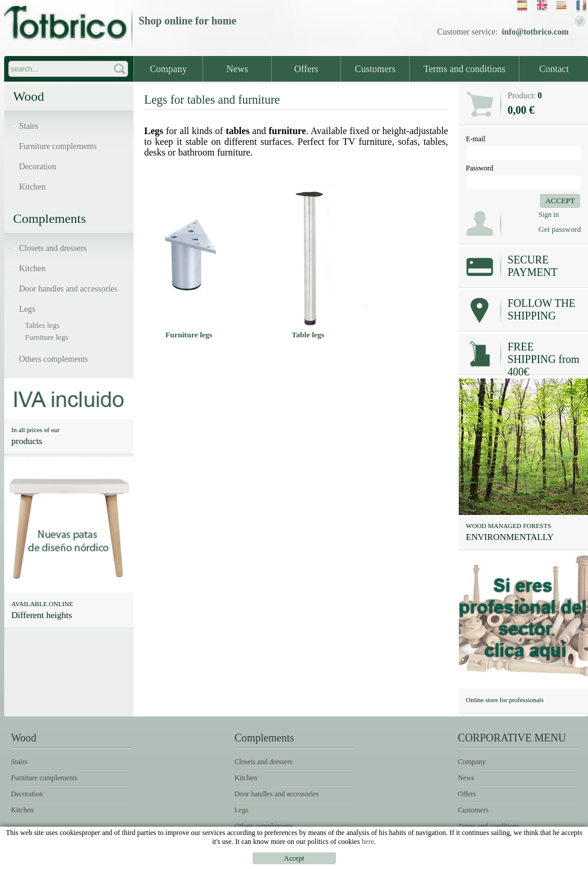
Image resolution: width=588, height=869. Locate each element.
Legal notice (451, 860)
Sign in (549, 215)
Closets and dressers (53, 248)
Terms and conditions (465, 69)
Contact (554, 69)
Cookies (567, 860)
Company (168, 69)
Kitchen (32, 187)
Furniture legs (47, 337)
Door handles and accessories (68, 289)
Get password (560, 229)
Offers (307, 69)
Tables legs (42, 325)
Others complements (53, 359)
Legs (27, 309)
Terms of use (515, 860)
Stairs (29, 126)
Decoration (38, 167)
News (237, 69)
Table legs (308, 335)
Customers (375, 69)
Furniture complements (58, 146)
